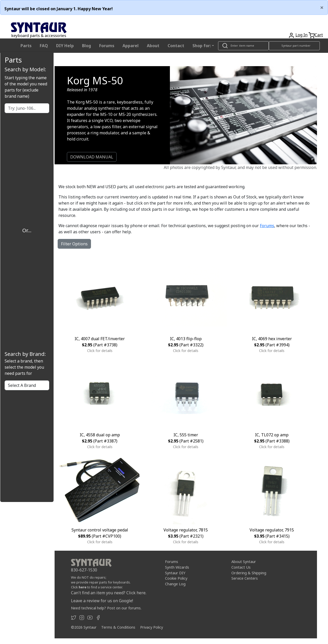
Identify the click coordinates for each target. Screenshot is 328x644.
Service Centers (245, 578)
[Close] (322, 7)
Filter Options (74, 244)
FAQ (44, 46)
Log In (301, 35)
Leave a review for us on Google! (102, 601)
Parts (26, 46)
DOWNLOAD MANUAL (92, 157)
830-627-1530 (84, 570)
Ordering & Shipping (249, 573)
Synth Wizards (177, 567)
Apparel (131, 46)
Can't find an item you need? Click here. (109, 593)
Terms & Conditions (118, 627)
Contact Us (241, 567)
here (83, 587)
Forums (107, 46)
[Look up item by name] (243, 46)
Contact (176, 46)
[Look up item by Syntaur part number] (294, 46)
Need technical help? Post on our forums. (106, 608)
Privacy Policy (152, 627)
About (153, 46)
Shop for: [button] (202, 46)
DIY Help (65, 46)
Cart (319, 35)
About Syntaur (244, 562)
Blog (86, 46)
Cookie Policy (176, 578)
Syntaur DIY (175, 573)
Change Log (175, 584)
